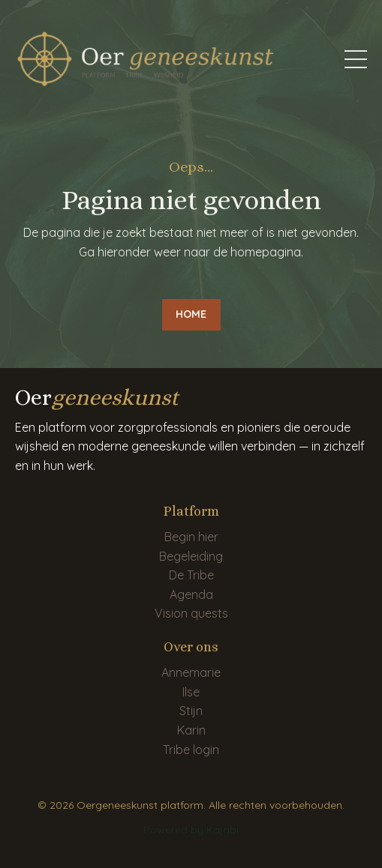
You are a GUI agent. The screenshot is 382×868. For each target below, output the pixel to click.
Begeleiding (191, 556)
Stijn (191, 711)
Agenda (191, 594)
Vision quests (191, 613)
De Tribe (191, 575)
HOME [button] (191, 314)
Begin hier (191, 537)
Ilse (191, 692)
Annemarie (191, 672)
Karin (191, 730)
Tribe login (191, 750)
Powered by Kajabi (191, 830)
